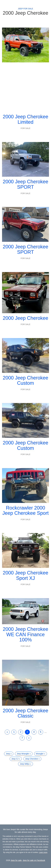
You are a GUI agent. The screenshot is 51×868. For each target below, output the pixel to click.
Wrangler (40, 754)
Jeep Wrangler (23, 754)
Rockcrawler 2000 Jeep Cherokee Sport (25, 511)
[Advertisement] (26, 87)
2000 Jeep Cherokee (25, 318)
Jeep (8, 754)
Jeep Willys (25, 764)
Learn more (43, 852)
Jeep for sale (26, 9)
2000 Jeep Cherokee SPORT (25, 184)
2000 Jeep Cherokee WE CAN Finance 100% (25, 634)
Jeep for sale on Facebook (34, 860)
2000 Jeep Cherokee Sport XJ (25, 575)
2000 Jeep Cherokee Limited (25, 119)
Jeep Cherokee (32, 759)
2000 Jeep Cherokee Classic (25, 713)
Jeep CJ (15, 759)
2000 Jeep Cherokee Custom (25, 380)
